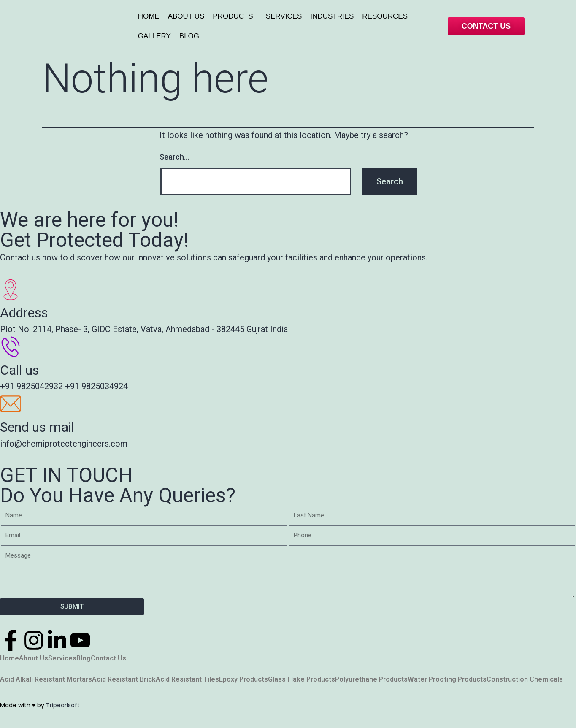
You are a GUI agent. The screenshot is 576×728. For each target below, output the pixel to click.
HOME (149, 16)
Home (9, 658)
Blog (84, 658)
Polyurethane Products (371, 679)
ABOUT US (186, 16)
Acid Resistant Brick (124, 679)
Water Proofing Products (447, 679)
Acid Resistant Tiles (187, 679)
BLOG (189, 36)
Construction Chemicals (525, 679)
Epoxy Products (243, 679)
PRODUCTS (233, 16)
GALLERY (154, 36)
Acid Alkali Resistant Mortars (46, 679)
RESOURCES (385, 16)
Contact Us (108, 658)
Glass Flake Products (302, 679)
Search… (174, 157)
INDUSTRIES (332, 16)
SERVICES (284, 16)
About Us (34, 658)
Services (62, 658)
